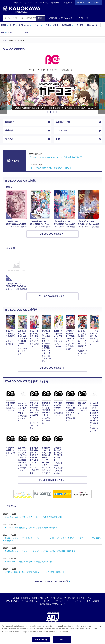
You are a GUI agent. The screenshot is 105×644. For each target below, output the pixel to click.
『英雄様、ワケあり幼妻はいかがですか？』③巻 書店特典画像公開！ (56, 157)
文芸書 (5, 25)
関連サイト (57, 3)
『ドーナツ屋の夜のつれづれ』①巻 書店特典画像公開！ (51, 168)
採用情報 (32, 598)
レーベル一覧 (43, 3)
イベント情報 (83, 18)
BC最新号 (10, 122)
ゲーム (11, 33)
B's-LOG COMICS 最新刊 (52, 368)
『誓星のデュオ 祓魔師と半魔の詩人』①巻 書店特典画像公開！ (28, 562)
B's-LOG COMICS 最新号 (52, 234)
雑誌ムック (93, 25)
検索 (40, 18)
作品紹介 (9, 130)
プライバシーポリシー (64, 601)
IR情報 (24, 598)
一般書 (48, 25)
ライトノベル (25, 25)
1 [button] (48, 112)
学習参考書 (68, 25)
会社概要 (16, 598)
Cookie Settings (41, 640)
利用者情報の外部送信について (52, 604)
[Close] (100, 627)
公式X (59, 139)
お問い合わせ (48, 601)
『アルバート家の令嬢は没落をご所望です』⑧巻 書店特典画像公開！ (30, 528)
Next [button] (101, 94)
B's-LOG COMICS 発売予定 (52, 480)
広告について (43, 598)
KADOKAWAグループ (14, 601)
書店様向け (72, 598)
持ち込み (9, 139)
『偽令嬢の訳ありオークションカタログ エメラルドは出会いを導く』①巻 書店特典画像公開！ (40, 551)
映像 (4, 33)
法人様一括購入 (85, 598)
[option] (52, 92)
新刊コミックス (63, 122)
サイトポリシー (81, 601)
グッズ (17, 33)
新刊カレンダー (67, 18)
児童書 (57, 25)
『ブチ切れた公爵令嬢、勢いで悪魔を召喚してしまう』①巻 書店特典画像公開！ (34, 572)
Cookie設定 (93, 601)
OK (62, 640)
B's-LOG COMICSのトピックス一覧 (52, 581)
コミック (38, 25)
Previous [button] (4, 94)
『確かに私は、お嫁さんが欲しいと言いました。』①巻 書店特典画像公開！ (33, 517)
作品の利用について (32, 601)
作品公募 (69, 3)
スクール (25, 33)
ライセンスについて (58, 598)
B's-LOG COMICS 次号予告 (52, 296)
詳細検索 (52, 18)
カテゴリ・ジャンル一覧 (24, 3)
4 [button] (57, 112)
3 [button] (54, 112)
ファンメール (62, 130)
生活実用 (80, 25)
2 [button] (51, 112)
